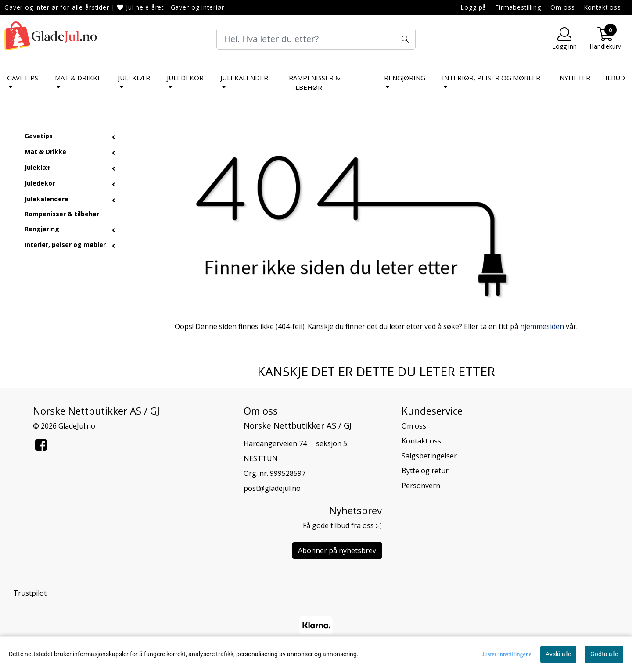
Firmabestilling (518, 7)
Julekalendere (246, 78)
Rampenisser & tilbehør (314, 83)
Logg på (474, 7)
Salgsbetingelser (429, 456)
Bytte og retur (425, 471)
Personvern (421, 486)
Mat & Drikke (78, 78)
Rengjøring (405, 78)
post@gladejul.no (272, 488)
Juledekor (185, 78)
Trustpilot (30, 593)
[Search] (316, 39)
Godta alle (604, 654)
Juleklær (134, 78)
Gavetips (23, 78)
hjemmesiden (542, 326)
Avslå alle (558, 654)
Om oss (563, 7)
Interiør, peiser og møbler (491, 78)
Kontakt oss (603, 7)
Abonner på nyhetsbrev (337, 550)
